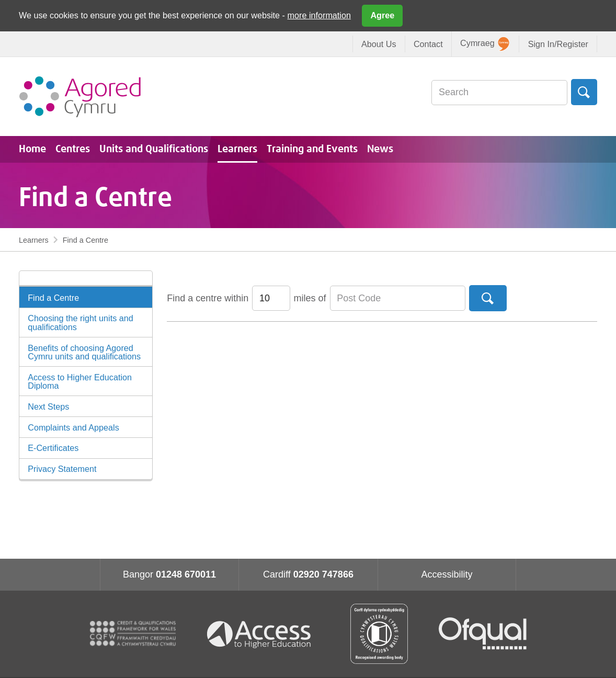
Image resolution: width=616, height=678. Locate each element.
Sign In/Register (558, 44)
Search (584, 92)
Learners (237, 149)
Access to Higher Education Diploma (80, 381)
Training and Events (312, 149)
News (380, 149)
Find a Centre (53, 298)
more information (319, 15)
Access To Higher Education (263, 634)
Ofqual (483, 634)
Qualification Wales (379, 634)
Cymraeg (485, 44)
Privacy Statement (62, 469)
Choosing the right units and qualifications (81, 322)
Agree (382, 15)
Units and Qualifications (154, 149)
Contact (428, 44)
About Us (379, 44)
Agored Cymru (80, 97)
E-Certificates (53, 448)
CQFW (133, 634)
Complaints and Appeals (73, 427)
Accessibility (447, 574)
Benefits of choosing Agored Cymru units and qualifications (84, 352)
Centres (73, 149)
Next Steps (48, 406)
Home (32, 149)
